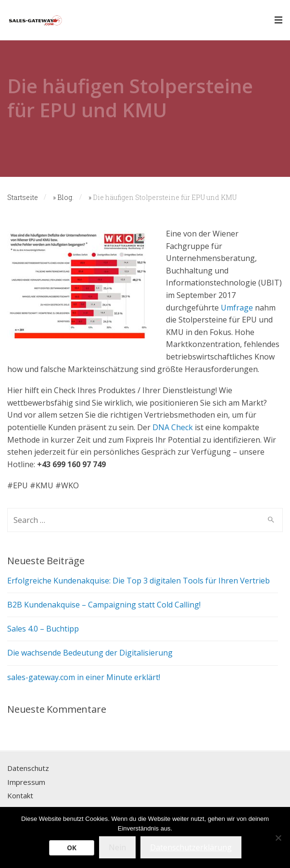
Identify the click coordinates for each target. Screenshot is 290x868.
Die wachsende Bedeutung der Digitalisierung (90, 653)
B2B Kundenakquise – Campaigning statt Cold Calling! (104, 605)
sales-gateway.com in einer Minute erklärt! (84, 677)
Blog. (65, 197)
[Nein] (278, 838)
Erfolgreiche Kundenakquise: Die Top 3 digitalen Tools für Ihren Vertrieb (139, 581)
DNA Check (173, 427)
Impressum (26, 782)
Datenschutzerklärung (191, 847)
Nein (117, 847)
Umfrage (237, 308)
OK (72, 848)
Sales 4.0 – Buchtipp (43, 629)
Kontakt (20, 795)
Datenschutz (28, 768)
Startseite (23, 197)
